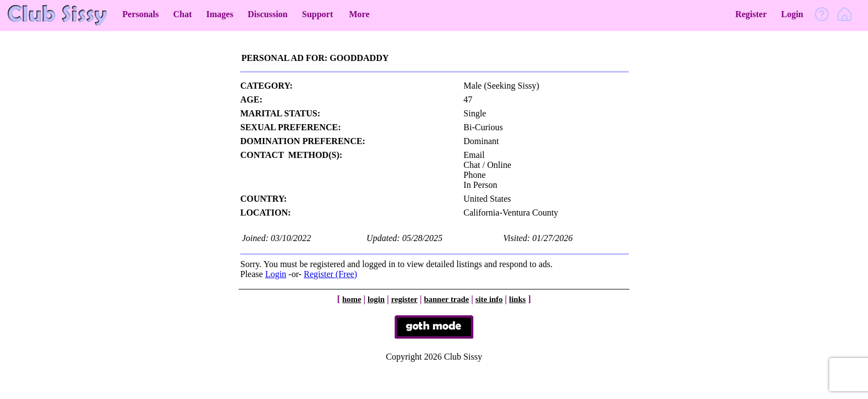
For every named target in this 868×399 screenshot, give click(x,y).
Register (751, 14)
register (404, 299)
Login (792, 14)
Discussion (267, 14)
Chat (183, 14)
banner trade (447, 299)
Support (317, 14)
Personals (141, 14)
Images (220, 14)
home (352, 299)
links (518, 299)
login (376, 299)
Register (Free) (330, 274)
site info (489, 299)
